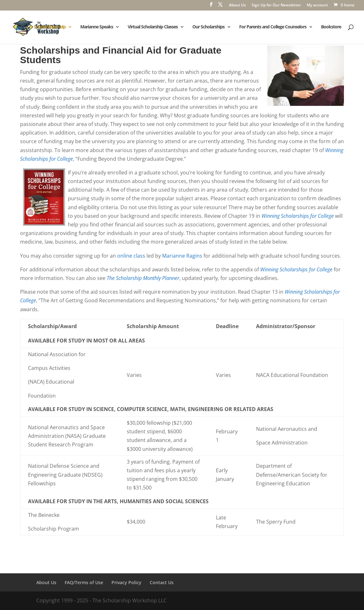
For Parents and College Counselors (273, 27)
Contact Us (162, 582)
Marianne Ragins (182, 256)
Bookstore (331, 27)
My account (317, 5)
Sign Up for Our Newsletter (276, 5)
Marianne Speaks (97, 27)
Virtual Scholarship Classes (153, 27)
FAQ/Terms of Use (84, 582)
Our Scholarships (208, 27)
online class (131, 256)
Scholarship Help (50, 27)
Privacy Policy (126, 582)
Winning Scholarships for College (298, 216)
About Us (237, 5)
